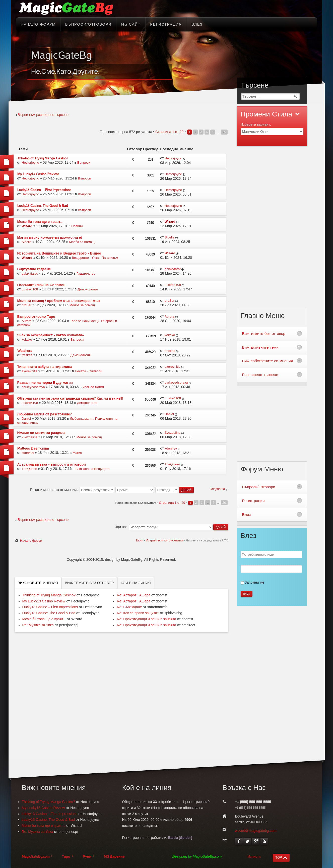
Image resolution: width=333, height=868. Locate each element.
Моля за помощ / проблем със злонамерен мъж (59, 301)
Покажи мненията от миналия (72, 490)
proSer (26, 305)
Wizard (27, 226)
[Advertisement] (272, 230)
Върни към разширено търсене (43, 115)
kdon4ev (28, 453)
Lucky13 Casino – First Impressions (44, 190)
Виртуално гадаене (34, 269)
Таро (66, 857)
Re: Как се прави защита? (138, 613)
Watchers (25, 351)
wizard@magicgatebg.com (256, 831)
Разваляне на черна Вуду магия (45, 383)
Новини (77, 226)
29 (224, 132)
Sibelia (26, 242)
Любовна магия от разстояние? (44, 414)
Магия (77, 453)
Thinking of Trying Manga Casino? (43, 158)
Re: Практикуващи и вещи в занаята (147, 619)
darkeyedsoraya (33, 387)
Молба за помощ (82, 242)
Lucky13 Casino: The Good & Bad (43, 206)
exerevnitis (29, 371)
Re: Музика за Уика (38, 625)
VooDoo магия (93, 387)
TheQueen (29, 469)
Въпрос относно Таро (36, 317)
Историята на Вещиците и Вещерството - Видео (59, 253)
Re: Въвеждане (129, 607)
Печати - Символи (88, 371)
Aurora (26, 321)
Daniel (26, 419)
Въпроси (84, 163)
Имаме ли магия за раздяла (41, 433)
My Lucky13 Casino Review (38, 174)
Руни (87, 857)
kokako (27, 339)
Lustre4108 (30, 289)
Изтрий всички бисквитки (165, 540)
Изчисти (254, 856)
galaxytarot (30, 273)
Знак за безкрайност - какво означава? (51, 335)
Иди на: (121, 527)
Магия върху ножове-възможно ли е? (50, 238)
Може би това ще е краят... (40, 222)
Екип (140, 540)
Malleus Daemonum (33, 448)
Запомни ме (254, 582)
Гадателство (86, 273)
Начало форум (31, 541)
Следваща (217, 489)
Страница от (169, 132)
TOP (279, 858)
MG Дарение (114, 857)
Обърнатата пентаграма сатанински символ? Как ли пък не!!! (70, 398)
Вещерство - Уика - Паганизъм (95, 258)
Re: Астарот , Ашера (134, 595)
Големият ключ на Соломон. (42, 285)
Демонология (88, 289)
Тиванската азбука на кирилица (45, 367)
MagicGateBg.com (36, 857)
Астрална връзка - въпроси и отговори (52, 464)
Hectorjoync (30, 163)
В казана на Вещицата (93, 469)
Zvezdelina (29, 437)
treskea (27, 355)
